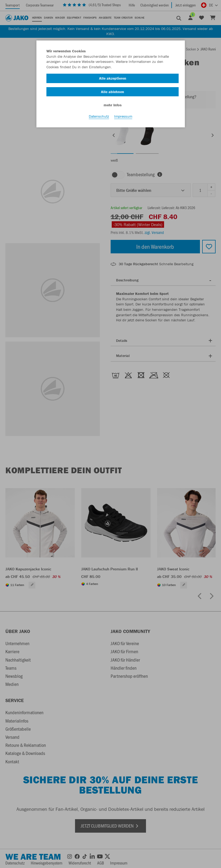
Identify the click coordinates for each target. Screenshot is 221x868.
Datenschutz (99, 116)
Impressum (123, 116)
